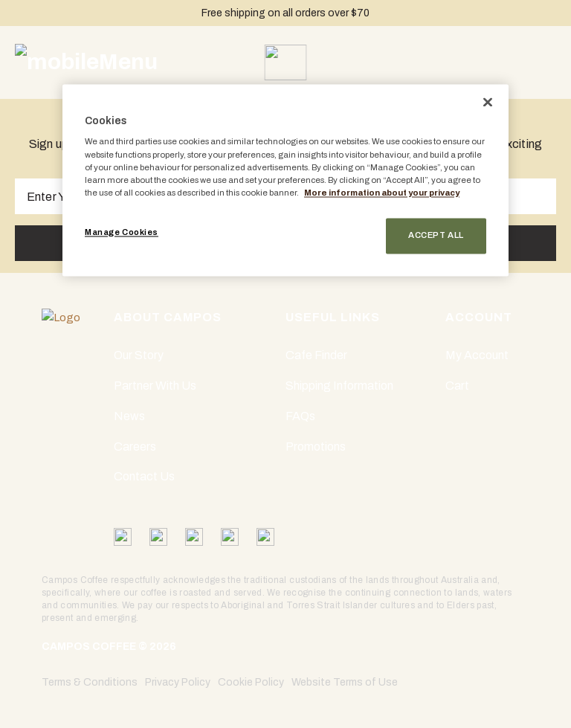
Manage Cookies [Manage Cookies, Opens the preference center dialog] (122, 232)
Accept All (436, 235)
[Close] (488, 102)
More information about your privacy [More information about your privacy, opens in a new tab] (382, 193)
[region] (285, 180)
